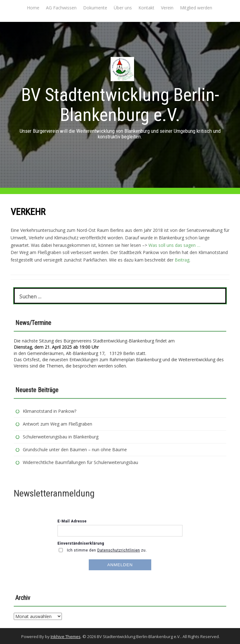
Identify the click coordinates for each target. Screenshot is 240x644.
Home (33, 8)
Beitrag (182, 260)
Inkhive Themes (66, 637)
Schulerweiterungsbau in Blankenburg (61, 437)
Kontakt (146, 8)
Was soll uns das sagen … (174, 245)
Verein (167, 8)
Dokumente (95, 8)
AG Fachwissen (61, 8)
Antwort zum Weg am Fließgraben (57, 424)
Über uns (123, 8)
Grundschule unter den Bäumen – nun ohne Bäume (75, 449)
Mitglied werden (196, 8)
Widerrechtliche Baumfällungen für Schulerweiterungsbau (80, 462)
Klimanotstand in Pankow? (50, 411)
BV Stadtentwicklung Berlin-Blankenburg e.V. (120, 105)
